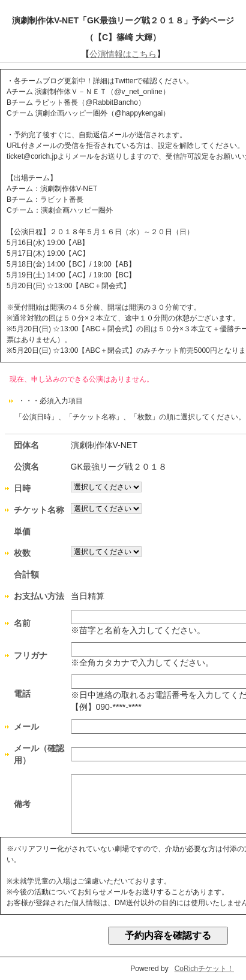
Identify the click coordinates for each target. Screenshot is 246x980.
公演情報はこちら (123, 54)
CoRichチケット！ (204, 969)
